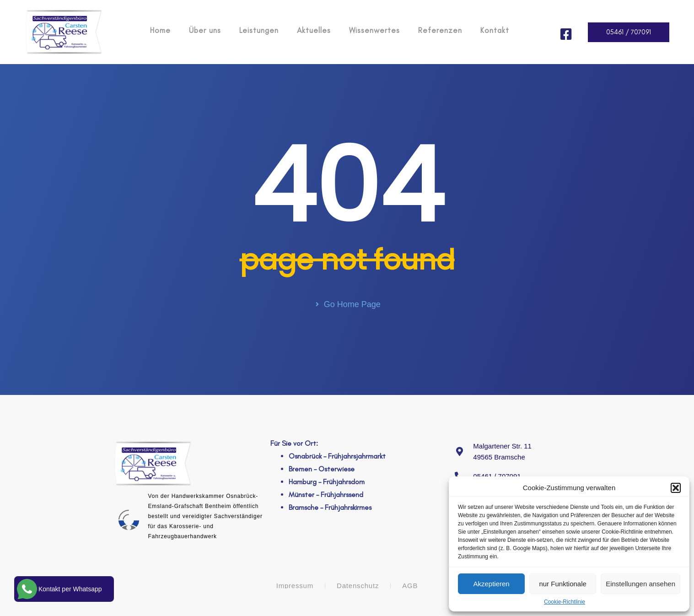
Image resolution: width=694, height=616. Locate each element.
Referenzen (440, 30)
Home (160, 30)
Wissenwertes (374, 30)
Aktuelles (314, 30)
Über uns (205, 30)
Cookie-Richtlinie (565, 602)
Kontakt (495, 30)
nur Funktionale (562, 584)
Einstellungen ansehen (640, 584)
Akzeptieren (491, 584)
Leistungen (259, 30)
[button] (676, 488)
